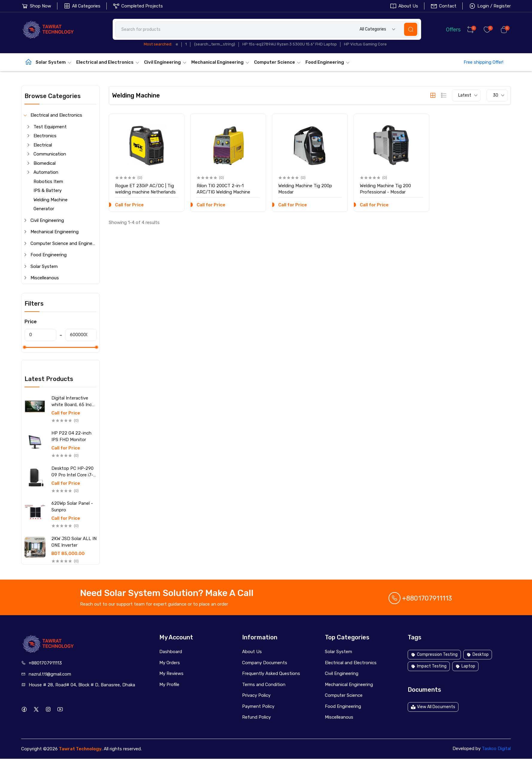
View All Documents (433, 707)
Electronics (45, 136)
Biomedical (45, 163)
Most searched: (158, 44)
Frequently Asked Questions (271, 673)
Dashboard (171, 652)
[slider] (25, 347)
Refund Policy (256, 717)
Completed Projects (138, 6)
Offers (449, 29)
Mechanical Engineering (220, 62)
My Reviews (171, 673)
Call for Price (66, 413)
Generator (44, 209)
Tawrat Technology (80, 749)
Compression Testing (434, 654)
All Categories (82, 6)
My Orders (170, 663)
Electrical (43, 145)
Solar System (54, 62)
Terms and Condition (264, 685)
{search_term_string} (215, 44)
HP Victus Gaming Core (365, 44)
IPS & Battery (48, 190)
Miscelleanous (45, 278)
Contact (443, 6)
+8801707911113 (420, 598)
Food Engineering (328, 62)
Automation (46, 172)
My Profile (169, 685)
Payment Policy (258, 706)
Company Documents (265, 663)
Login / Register (490, 6)
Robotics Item (48, 182)
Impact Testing (429, 666)
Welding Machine (51, 200)
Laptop (465, 666)
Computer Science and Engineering (64, 243)
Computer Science (278, 62)
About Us (404, 6)
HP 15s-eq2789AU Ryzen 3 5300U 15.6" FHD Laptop (290, 44)
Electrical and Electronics (108, 62)
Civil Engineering (165, 62)
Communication (50, 154)
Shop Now (36, 6)
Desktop (478, 654)
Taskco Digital (496, 749)
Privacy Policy (256, 695)
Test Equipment (50, 127)
